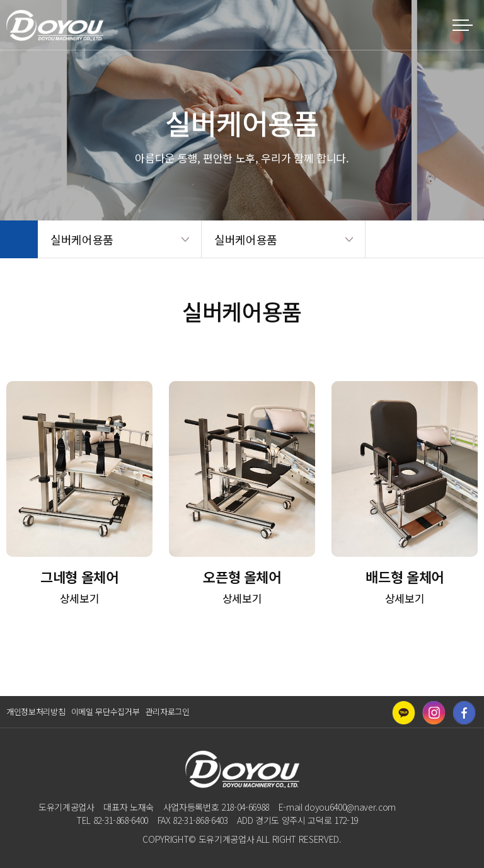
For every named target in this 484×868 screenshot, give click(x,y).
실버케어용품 (82, 239)
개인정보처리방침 (36, 711)
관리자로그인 (168, 711)
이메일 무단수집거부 (106, 711)
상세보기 (80, 598)
